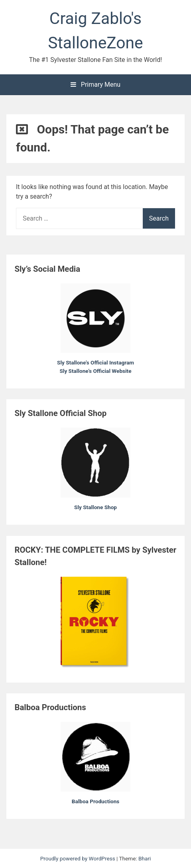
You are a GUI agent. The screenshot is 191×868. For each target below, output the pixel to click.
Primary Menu (95, 85)
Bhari (145, 858)
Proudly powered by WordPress (78, 858)
